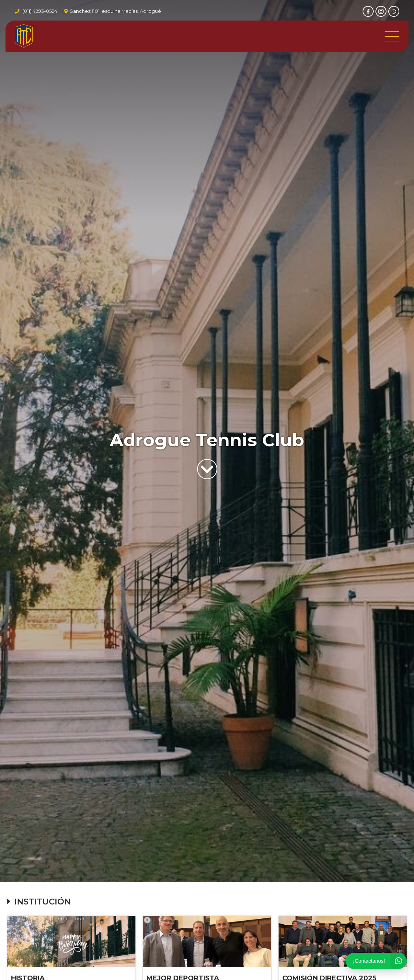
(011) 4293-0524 (40, 11)
